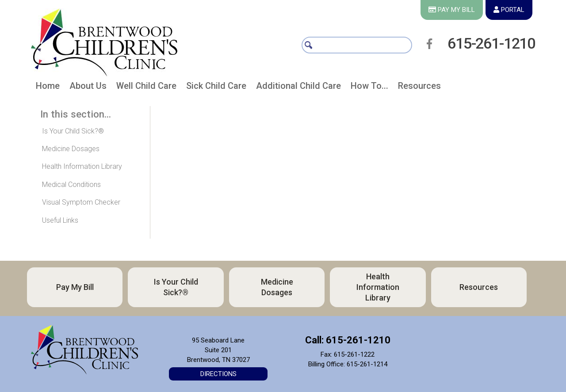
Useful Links (60, 220)
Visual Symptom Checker (81, 202)
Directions (218, 374)
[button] (88, 88)
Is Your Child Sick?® (73, 131)
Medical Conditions (71, 185)
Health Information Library (82, 166)
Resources (479, 287)
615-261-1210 (491, 43)
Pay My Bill (75, 287)
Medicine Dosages (71, 149)
